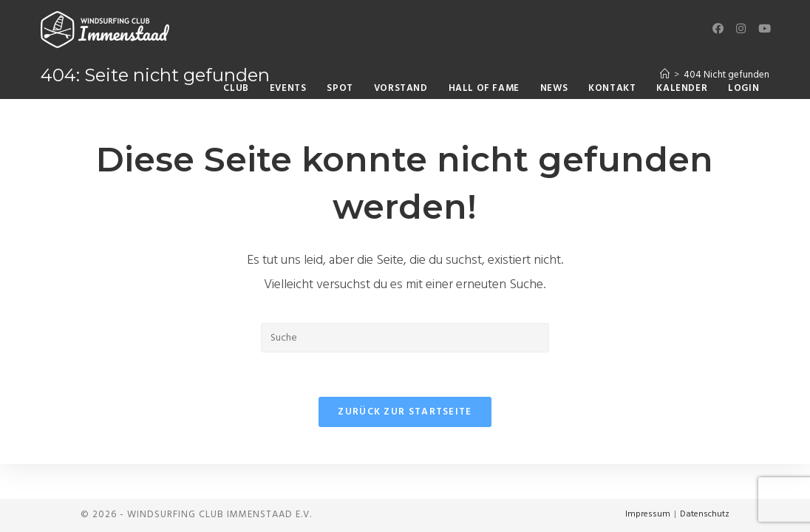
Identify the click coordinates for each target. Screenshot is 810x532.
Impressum (648, 514)
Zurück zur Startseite (405, 412)
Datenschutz (705, 514)
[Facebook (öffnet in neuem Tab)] (718, 29)
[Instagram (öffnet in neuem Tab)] (741, 29)
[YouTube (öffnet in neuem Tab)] (764, 29)
